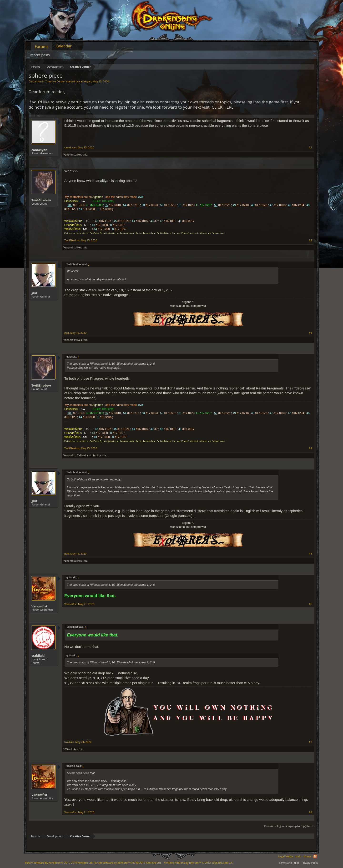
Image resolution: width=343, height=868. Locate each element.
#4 (310, 448)
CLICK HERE (223, 107)
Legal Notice (286, 856)
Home (307, 856)
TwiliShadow (41, 200)
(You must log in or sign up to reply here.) (289, 826)
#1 (310, 147)
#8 (310, 812)
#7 (310, 742)
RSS (315, 856)
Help (298, 856)
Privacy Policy (310, 863)
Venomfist (70, 154)
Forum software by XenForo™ (128, 863)
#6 (310, 604)
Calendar (64, 46)
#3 (310, 333)
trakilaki (38, 656)
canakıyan (85, 81)
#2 (310, 240)
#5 (310, 554)
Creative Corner (55, 81)
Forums (42, 46)
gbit (34, 293)
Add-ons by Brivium (199, 863)
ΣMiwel (81, 455)
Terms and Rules (289, 863)
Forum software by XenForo (59, 863)
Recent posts (40, 55)
